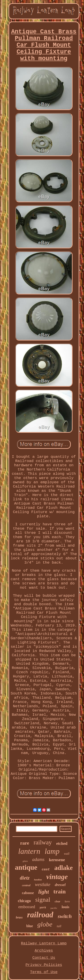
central (26, 885)
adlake (63, 868)
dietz (25, 878)
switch (65, 916)
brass (19, 917)
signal (43, 900)
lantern (29, 851)
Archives (44, 951)
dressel (60, 885)
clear (57, 901)
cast (46, 870)
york (43, 908)
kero (67, 901)
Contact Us (44, 958)
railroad (40, 915)
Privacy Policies (44, 965)
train (59, 892)
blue (29, 926)
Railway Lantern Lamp (44, 943)
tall (59, 926)
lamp (52, 851)
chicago (24, 901)
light (44, 892)
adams (38, 859)
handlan (38, 880)
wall (67, 854)
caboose (28, 893)
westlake (43, 884)
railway (43, 842)
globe (45, 924)
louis (65, 907)
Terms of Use (44, 972)
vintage (57, 877)
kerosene (57, 860)
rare (25, 843)
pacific (54, 908)
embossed (27, 907)
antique (26, 867)
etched (62, 844)
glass (25, 861)
